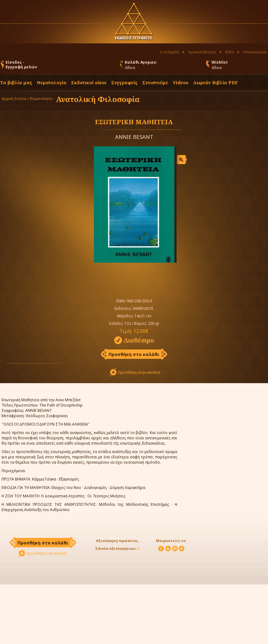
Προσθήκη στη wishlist (47, 553)
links (230, 52)
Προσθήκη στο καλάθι (134, 354)
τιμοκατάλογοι (202, 52)
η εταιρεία (170, 52)
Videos (181, 83)
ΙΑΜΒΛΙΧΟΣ (143, 308)
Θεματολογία (52, 83)
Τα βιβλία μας (16, 83)
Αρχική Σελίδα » (15, 98)
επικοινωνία (255, 52)
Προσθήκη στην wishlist (139, 372)
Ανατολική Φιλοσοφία (98, 99)
